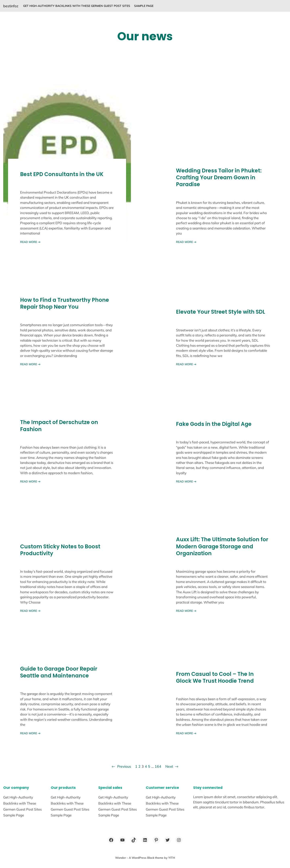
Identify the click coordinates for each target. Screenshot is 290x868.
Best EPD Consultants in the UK (62, 174)
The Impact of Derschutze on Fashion (59, 426)
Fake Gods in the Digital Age (214, 424)
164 (158, 766)
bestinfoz (11, 6)
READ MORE (30, 242)
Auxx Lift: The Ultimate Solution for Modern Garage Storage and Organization (222, 546)
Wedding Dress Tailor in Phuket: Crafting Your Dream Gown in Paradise (219, 178)
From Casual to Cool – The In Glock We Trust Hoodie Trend (215, 677)
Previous (121, 766)
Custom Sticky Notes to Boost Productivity (60, 550)
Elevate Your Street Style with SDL (221, 312)
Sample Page (144, 6)
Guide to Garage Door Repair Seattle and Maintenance (59, 672)
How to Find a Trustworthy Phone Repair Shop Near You (65, 303)
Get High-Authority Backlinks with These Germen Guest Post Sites (77, 6)
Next (172, 766)
